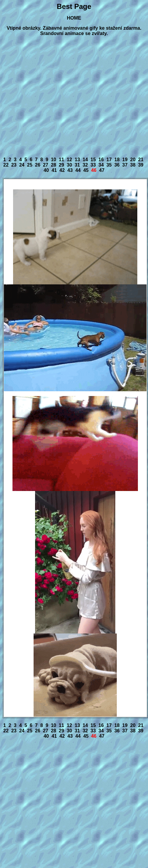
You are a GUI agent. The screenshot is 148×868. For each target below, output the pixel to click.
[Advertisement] (56, 97)
